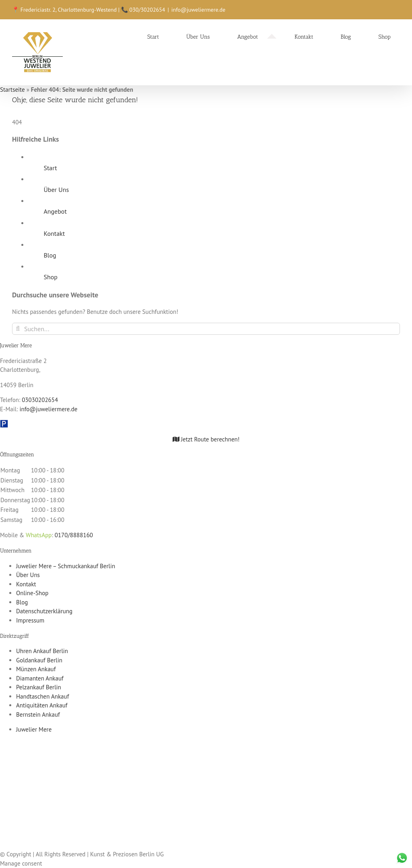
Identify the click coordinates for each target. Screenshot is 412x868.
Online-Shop (32, 593)
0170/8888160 (74, 535)
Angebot (55, 211)
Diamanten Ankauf (40, 678)
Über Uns (56, 190)
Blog (50, 255)
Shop (50, 277)
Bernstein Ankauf (38, 714)
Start (50, 168)
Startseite (12, 90)
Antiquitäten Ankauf (42, 705)
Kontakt (54, 233)
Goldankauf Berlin (39, 660)
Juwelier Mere (34, 729)
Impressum (30, 620)
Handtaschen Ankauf (42, 696)
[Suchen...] (206, 329)
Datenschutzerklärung (44, 611)
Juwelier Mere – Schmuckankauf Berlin (66, 566)
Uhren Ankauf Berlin (42, 651)
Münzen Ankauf (36, 669)
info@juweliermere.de (198, 10)
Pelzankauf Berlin (39, 687)
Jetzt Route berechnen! (206, 439)
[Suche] (18, 329)
